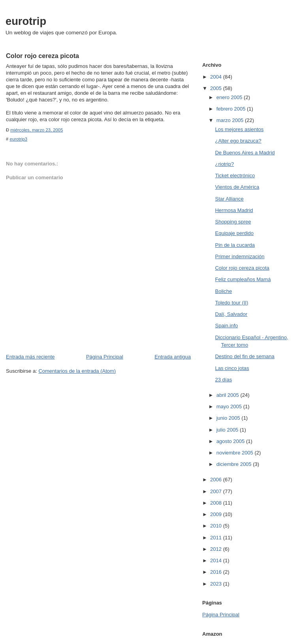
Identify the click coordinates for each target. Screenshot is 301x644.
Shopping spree (233, 222)
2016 (217, 572)
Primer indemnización (240, 256)
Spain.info (226, 326)
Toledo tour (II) (231, 303)
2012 (217, 549)
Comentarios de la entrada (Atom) (77, 371)
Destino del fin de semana (245, 356)
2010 (217, 526)
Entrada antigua (173, 357)
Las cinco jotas (232, 368)
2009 (217, 514)
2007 (217, 491)
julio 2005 (228, 430)
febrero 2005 (232, 109)
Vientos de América (237, 187)
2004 (217, 77)
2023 (217, 584)
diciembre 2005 (235, 464)
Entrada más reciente (30, 357)
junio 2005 (229, 418)
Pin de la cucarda (235, 245)
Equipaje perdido (234, 233)
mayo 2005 (230, 406)
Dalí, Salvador (231, 314)
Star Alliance (229, 199)
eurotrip (26, 21)
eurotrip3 (18, 139)
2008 (217, 503)
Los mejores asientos (239, 129)
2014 (217, 560)
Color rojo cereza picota (242, 268)
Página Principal (105, 357)
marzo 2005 (231, 120)
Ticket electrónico (235, 176)
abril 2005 (229, 395)
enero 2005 (230, 97)
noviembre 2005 (236, 453)
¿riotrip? (224, 164)
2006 (217, 480)
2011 (217, 538)
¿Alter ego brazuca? (238, 141)
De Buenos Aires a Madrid (245, 153)
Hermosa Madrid (234, 210)
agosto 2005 (231, 441)
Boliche (223, 291)
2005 (217, 88)
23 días (223, 380)
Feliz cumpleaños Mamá (243, 279)
